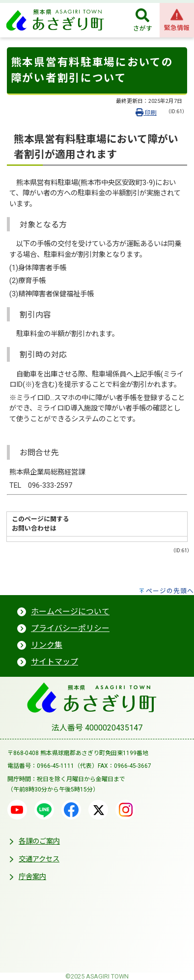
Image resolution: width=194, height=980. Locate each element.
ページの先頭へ (170, 591)
